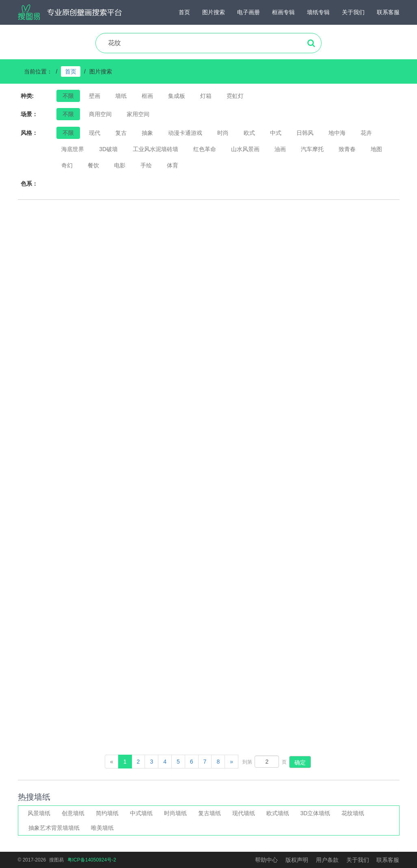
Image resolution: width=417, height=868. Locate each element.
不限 (68, 133)
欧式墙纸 (278, 813)
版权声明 (297, 860)
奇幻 (67, 165)
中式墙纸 (141, 813)
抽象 (147, 133)
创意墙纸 (73, 813)
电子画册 (248, 12)
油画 (280, 149)
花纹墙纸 (353, 813)
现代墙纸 (244, 813)
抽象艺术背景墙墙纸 (54, 828)
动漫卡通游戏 (185, 133)
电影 (120, 165)
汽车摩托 (312, 149)
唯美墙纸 (102, 828)
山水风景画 (245, 149)
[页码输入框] (267, 762)
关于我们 (353, 12)
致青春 (347, 149)
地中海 (337, 133)
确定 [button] (300, 762)
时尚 (223, 133)
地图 (376, 149)
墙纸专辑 (318, 12)
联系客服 (388, 12)
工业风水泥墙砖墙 (156, 149)
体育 (173, 165)
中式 (276, 133)
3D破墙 (108, 149)
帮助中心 (266, 860)
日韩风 (305, 133)
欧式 (249, 133)
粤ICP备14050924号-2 (92, 860)
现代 (95, 133)
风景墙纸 (39, 813)
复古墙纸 (210, 813)
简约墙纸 (107, 813)
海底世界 (73, 149)
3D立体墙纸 (315, 813)
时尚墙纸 (175, 813)
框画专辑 (283, 12)
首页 (184, 12)
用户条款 (327, 860)
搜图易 (56, 860)
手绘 (146, 165)
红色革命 (205, 149)
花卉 (366, 133)
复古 (121, 133)
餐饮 (93, 165)
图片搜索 (214, 12)
